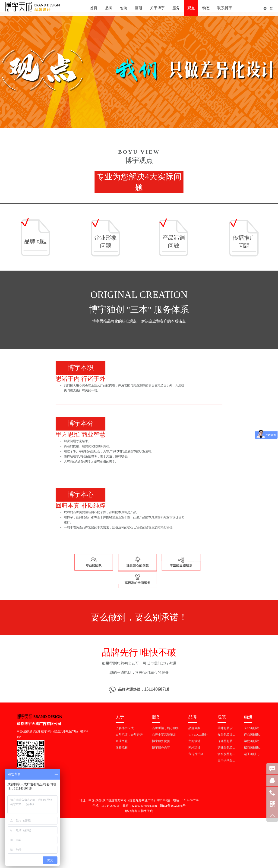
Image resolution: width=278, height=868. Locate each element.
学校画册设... (253, 741)
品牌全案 (194, 728)
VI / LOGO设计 (198, 735)
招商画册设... (253, 748)
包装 (123, 8)
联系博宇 (225, 8)
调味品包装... (226, 748)
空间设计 (194, 741)
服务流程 (122, 748)
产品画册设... (253, 735)
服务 (176, 8)
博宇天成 (147, 811)
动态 (206, 8)
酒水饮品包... (226, 754)
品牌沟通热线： (139, 690)
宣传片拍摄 (196, 754)
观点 (191, 8)
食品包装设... (226, 735)
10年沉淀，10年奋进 (129, 735)
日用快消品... (226, 760)
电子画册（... (253, 754)
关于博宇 (157, 8)
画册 (139, 8)
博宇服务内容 (161, 748)
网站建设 (194, 748)
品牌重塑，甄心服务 (166, 728)
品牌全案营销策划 (164, 735)
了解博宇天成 (125, 728)
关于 (120, 717)
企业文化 (122, 741)
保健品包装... (226, 741)
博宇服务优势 (161, 741)
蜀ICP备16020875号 (173, 806)
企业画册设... (253, 728)
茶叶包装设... (226, 728)
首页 (94, 8)
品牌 (109, 8)
